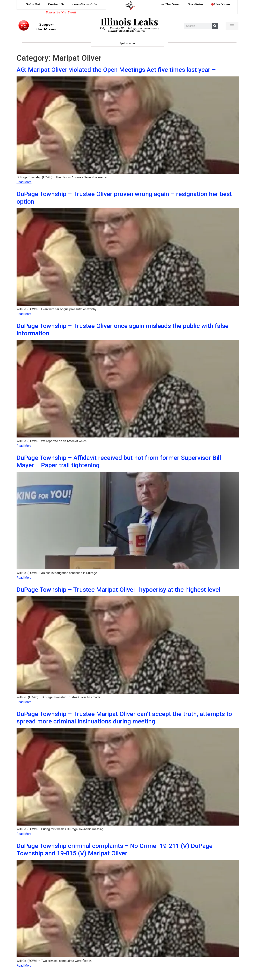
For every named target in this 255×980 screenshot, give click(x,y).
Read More (24, 182)
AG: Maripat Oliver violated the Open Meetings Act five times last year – (116, 70)
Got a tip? (33, 4)
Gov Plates (195, 4)
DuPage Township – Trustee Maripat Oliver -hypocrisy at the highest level (118, 590)
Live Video (221, 4)
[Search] (215, 26)
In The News (170, 4)
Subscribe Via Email (61, 13)
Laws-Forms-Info (84, 4)
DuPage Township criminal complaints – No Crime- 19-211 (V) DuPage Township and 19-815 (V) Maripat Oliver (115, 849)
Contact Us (56, 4)
